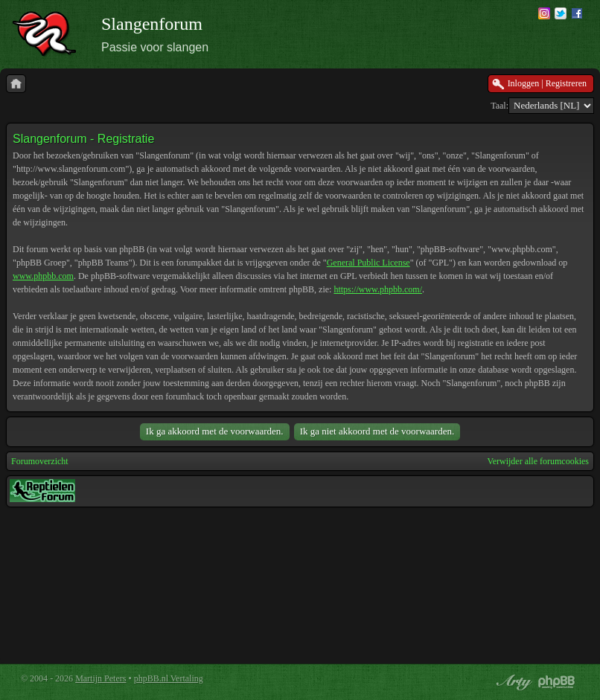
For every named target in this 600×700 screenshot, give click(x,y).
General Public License (368, 263)
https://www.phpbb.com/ (378, 289)
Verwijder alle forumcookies (538, 461)
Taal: (500, 106)
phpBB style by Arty (512, 682)
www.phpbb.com (43, 276)
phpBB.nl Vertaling (169, 678)
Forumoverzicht (40, 461)
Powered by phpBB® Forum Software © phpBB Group (557, 682)
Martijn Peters (100, 678)
